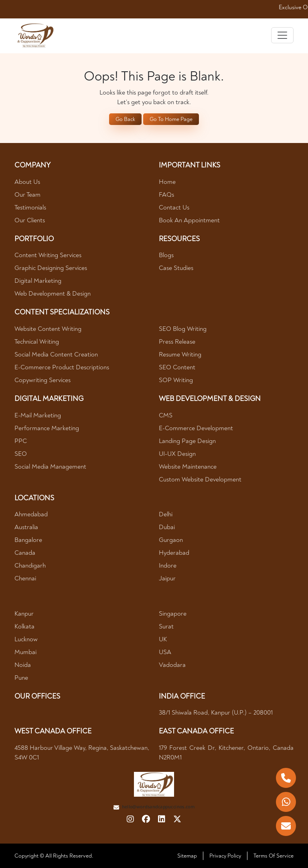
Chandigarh (30, 566)
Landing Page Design (187, 441)
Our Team (27, 195)
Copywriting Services (43, 380)
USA (165, 652)
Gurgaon (171, 540)
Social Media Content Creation (56, 354)
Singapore (173, 614)
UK (163, 639)
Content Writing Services (48, 255)
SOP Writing (176, 380)
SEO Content (177, 367)
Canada (25, 553)
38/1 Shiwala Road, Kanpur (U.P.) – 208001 (216, 713)
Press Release (177, 342)
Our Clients (30, 220)
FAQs (166, 195)
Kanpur (24, 614)
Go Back (125, 119)
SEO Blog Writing (183, 329)
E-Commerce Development (196, 428)
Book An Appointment (189, 220)
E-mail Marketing (38, 415)
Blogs (166, 255)
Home (167, 182)
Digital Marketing (38, 281)
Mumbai (25, 652)
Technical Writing (37, 342)
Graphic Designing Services (51, 268)
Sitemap (187, 856)
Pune (21, 678)
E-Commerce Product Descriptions (62, 367)
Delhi (166, 514)
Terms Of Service (274, 856)
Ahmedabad (31, 514)
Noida (23, 665)
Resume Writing (180, 354)
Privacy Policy (225, 856)
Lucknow (26, 639)
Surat (166, 626)
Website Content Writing (48, 329)
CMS (166, 415)
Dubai (167, 527)
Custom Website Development (200, 479)
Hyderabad (174, 553)
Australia (26, 527)
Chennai (25, 578)
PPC (21, 441)
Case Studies (176, 268)
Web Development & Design (53, 294)
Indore (168, 566)
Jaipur (167, 578)
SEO (21, 454)
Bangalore (28, 540)
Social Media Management (50, 467)
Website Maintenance (188, 467)
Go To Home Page (171, 119)
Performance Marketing (47, 428)
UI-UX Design (177, 454)
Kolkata (24, 626)
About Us (27, 182)
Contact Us (174, 207)
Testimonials (30, 207)
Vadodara (172, 665)
